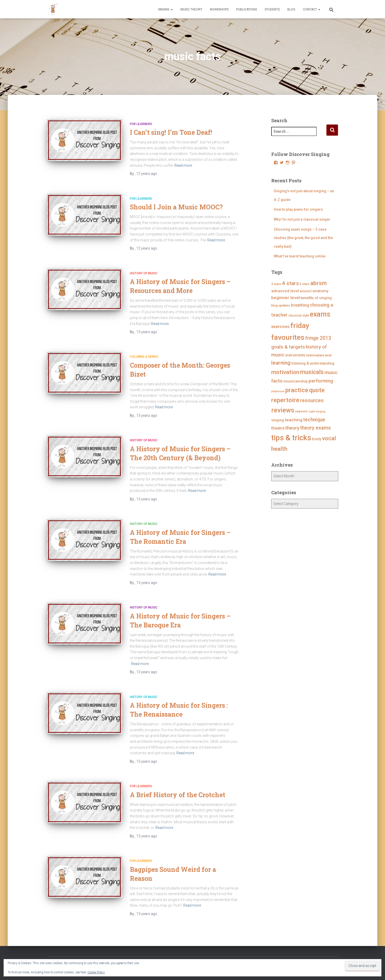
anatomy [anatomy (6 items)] (320, 291)
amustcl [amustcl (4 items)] (306, 291)
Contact (312, 9)
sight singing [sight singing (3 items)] (317, 412)
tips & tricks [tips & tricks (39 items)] (291, 438)
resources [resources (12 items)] (312, 400)
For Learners (141, 124)
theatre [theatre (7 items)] (278, 428)
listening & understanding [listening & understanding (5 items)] (313, 363)
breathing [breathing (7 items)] (300, 305)
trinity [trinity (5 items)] (317, 439)
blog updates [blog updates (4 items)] (281, 305)
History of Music (144, 273)
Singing (165, 9)
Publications (247, 9)
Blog (291, 9)
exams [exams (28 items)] (320, 314)
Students (272, 9)
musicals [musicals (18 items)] (312, 372)
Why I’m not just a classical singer (302, 219)
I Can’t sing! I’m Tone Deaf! (171, 132)
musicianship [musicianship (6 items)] (296, 381)
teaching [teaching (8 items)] (294, 420)
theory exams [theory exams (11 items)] (315, 428)
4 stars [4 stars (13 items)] (290, 283)
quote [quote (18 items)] (317, 390)
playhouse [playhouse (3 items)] (278, 391)
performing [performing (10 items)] (321, 381)
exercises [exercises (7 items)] (280, 327)
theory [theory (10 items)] (292, 428)
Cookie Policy (96, 972)
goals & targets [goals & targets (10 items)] (288, 347)
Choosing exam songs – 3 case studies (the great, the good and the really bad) (303, 238)
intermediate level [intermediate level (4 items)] (319, 355)
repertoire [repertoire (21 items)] (285, 400)
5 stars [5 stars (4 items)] (305, 284)
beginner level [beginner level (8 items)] (286, 298)
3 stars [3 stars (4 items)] (276, 284)
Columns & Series (144, 357)
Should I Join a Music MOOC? (176, 207)
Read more (183, 165)
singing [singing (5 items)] (278, 420)
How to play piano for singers (298, 209)
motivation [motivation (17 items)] (285, 372)
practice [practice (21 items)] (297, 390)
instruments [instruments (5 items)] (295, 355)
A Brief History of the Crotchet (178, 795)
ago (147, 174)
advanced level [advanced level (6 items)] (285, 291)
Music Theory (191, 9)
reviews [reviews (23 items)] (283, 410)
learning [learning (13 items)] (281, 363)
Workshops (219, 9)
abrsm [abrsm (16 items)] (319, 283)
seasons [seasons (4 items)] (301, 411)
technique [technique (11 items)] (314, 420)
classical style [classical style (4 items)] (299, 315)
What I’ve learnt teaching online (300, 256)
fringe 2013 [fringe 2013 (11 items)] (318, 338)
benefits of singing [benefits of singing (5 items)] (316, 298)
